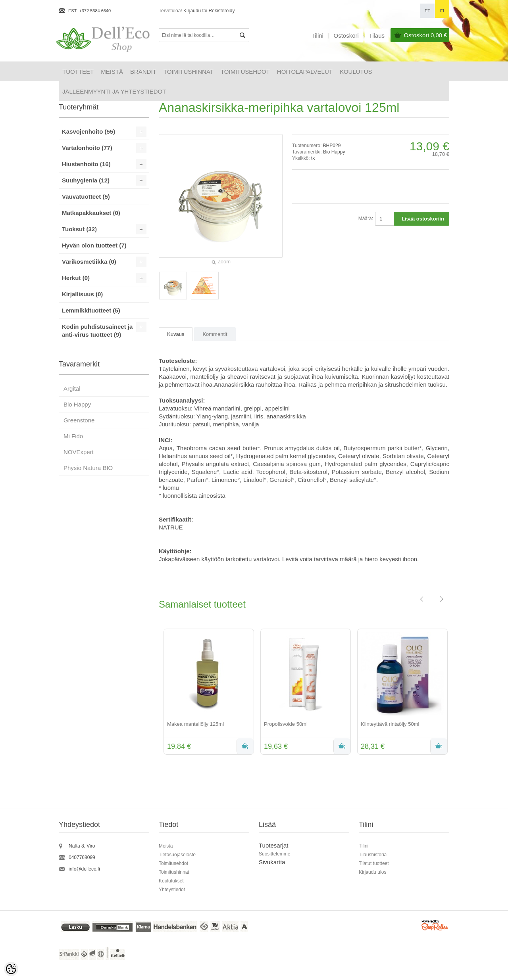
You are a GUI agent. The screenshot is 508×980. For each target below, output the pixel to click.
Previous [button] (153, 692)
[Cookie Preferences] (11, 969)
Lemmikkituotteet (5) (91, 310)
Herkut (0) (76, 278)
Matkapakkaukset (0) (91, 213)
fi (442, 11)
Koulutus (356, 72)
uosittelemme (276, 854)
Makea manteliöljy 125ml (195, 724)
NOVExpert (79, 452)
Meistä (112, 72)
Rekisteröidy (221, 11)
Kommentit (215, 334)
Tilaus (377, 35)
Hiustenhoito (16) (86, 164)
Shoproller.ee (435, 926)
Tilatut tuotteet (374, 863)
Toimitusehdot (245, 72)
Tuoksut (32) (79, 229)
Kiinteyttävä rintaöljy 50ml (390, 724)
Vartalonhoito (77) (87, 148)
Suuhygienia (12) (86, 180)
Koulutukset (171, 881)
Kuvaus (176, 334)
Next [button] (455, 692)
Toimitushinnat (189, 72)
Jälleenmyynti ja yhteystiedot (114, 91)
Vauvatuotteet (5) (86, 197)
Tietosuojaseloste (177, 855)
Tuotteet (78, 72)
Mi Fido (73, 436)
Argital (72, 388)
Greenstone (79, 420)
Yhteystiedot (172, 890)
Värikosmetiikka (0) (89, 262)
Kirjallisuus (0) (82, 294)
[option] (207, 692)
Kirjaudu (192, 11)
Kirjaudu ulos (372, 872)
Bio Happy (334, 152)
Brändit (143, 72)
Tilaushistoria (373, 855)
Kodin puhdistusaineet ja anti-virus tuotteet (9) (97, 331)
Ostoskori (425, 35)
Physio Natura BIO (88, 468)
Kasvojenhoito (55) (89, 131)
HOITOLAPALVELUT (305, 72)
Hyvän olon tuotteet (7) (94, 245)
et (427, 11)
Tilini (317, 35)
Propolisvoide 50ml (286, 724)
